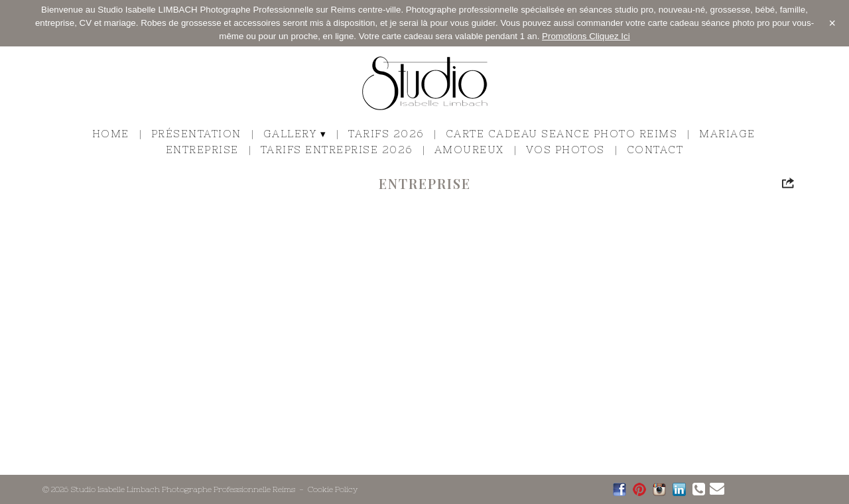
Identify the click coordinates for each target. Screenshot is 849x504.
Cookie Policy (333, 489)
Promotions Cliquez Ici (586, 36)
